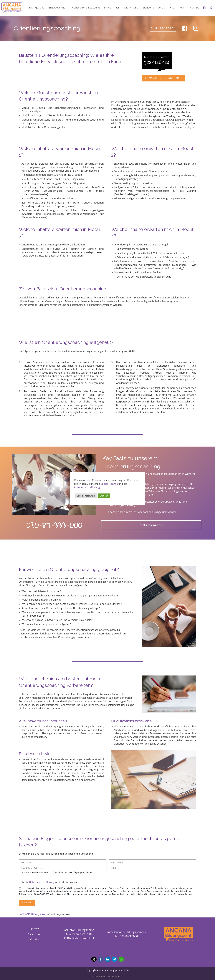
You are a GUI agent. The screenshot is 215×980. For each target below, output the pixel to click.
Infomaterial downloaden (164, 78)
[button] (94, 959)
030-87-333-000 (54, 525)
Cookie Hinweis (109, 484)
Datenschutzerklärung (42, 882)
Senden (27, 903)
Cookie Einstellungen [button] (86, 496)
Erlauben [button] (104, 496)
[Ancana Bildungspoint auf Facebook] (185, 28)
